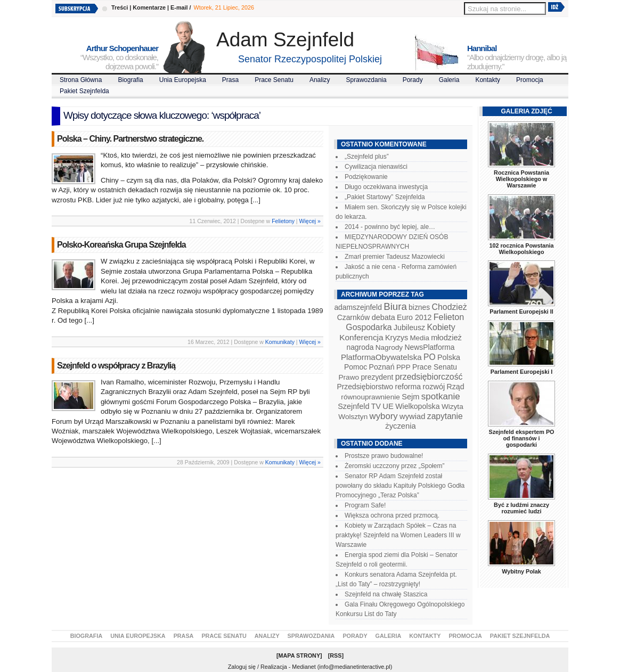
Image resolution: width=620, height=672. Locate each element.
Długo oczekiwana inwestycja (386, 187)
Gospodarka (369, 327)
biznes (419, 307)
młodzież (446, 338)
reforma (408, 387)
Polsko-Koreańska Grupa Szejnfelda (121, 245)
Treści (120, 7)
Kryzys (397, 338)
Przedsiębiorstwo (365, 387)
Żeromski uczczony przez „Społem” (394, 466)
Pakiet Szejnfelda (84, 91)
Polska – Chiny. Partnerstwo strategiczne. (130, 139)
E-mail (179, 7)
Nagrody (389, 347)
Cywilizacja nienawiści (376, 167)
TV (376, 406)
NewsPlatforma (429, 347)
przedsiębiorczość (429, 377)
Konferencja (361, 337)
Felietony (283, 221)
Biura (395, 306)
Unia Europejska (183, 80)
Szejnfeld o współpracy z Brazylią (116, 366)
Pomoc (356, 367)
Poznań (382, 367)
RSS (336, 655)
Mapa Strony (300, 655)
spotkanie (441, 396)
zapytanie (445, 416)
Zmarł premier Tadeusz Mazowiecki (395, 257)
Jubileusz (409, 327)
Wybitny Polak (521, 571)
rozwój (434, 387)
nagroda (360, 347)
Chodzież (450, 307)
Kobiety (441, 327)
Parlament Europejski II (521, 312)
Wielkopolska (417, 406)
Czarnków (354, 317)
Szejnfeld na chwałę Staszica (386, 594)
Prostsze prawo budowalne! (384, 456)
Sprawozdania (366, 80)
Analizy (320, 80)
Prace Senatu (274, 80)
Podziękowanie (366, 177)
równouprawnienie (370, 397)
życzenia (401, 426)
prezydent (377, 377)
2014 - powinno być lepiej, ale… (390, 227)
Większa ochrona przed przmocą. (392, 515)
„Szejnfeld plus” (367, 157)
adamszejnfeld (358, 307)
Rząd (456, 387)
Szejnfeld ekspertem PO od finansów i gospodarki (521, 438)
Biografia (130, 80)
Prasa (230, 80)
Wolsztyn (353, 417)
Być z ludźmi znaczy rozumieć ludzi (521, 508)
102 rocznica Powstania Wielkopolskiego (521, 249)
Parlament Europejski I (521, 372)
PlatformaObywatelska (381, 357)
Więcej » (310, 221)
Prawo (349, 377)
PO (430, 357)
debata (384, 317)
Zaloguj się (242, 667)
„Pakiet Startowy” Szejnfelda (385, 197)
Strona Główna (81, 80)
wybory (384, 416)
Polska (449, 357)
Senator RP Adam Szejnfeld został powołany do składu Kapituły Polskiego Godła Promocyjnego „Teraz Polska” (400, 486)
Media (420, 338)
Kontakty (488, 80)
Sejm (410, 397)
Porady (413, 80)
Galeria (449, 80)
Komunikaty (280, 342)
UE (388, 406)
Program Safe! (365, 505)
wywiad (412, 416)
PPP (403, 367)
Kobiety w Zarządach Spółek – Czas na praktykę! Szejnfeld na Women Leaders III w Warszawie (398, 535)
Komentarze (149, 7)
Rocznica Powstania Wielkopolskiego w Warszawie (521, 179)
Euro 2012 (414, 317)
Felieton (449, 317)
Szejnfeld (353, 406)
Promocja (530, 80)
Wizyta (452, 407)
